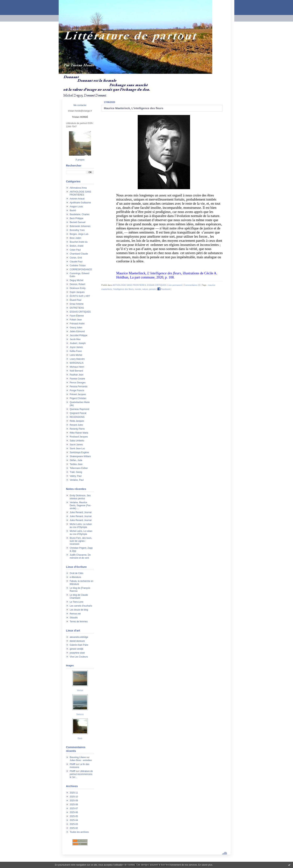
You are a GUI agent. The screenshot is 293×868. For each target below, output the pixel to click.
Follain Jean (76, 320)
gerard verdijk (77, 649)
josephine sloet (77, 653)
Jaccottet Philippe (78, 335)
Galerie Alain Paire (79, 645)
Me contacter (80, 105)
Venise (80, 690)
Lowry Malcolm (77, 359)
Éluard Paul (75, 300)
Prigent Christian (78, 398)
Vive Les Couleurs (79, 657)
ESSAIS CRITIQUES (80, 312)
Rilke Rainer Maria (79, 433)
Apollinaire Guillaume (80, 203)
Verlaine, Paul (77, 480)
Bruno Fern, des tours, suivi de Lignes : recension (81, 541)
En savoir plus (205, 865)
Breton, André (77, 246)
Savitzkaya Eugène (79, 452)
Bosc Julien (75, 238)
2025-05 (74, 816)
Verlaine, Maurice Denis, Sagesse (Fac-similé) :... (80, 505)
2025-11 (74, 793)
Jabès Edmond (77, 331)
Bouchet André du (79, 242)
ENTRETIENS (77, 308)
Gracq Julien (76, 328)
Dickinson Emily (78, 288)
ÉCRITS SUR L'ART (80, 296)
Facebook (164, 289)
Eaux (80, 738)
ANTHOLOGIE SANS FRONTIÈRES (129, 285)
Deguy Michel (77, 280)
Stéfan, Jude (76, 460)
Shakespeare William (80, 456)
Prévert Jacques (78, 394)
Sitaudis (74, 618)
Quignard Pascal (78, 413)
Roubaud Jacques (79, 437)
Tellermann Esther (79, 468)
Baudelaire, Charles (80, 214)
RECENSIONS (77, 417)
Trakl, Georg (76, 472)
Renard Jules (76, 425)
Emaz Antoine (77, 304)
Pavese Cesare (77, 379)
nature (145, 289)
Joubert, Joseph (78, 343)
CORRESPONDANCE (81, 269)
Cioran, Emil (76, 258)
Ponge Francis (77, 390)
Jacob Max (75, 339)
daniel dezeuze (77, 641)
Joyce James (76, 347)
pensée (152, 289)
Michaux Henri (77, 367)
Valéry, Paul (76, 476)
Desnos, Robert (77, 284)
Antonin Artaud (77, 199)
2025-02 (74, 828)
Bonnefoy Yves (77, 230)
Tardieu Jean (76, 464)
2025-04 (74, 820)
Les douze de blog (79, 610)
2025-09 (74, 801)
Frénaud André (77, 324)
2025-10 (74, 797)
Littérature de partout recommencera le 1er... (81, 774)
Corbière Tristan (78, 266)
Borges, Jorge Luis (79, 234)
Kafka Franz (76, 351)
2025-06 (74, 812)
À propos (80, 160)
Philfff (73, 764)
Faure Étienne (77, 316)
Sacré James (76, 445)
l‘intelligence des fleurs (123, 289)
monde (138, 289)
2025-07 (74, 808)
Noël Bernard (76, 371)
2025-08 (74, 805)
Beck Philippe (77, 218)
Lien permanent (175, 285)
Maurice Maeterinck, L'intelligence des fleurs (134, 108)
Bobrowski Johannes (80, 226)
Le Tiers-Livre (77, 602)
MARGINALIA (77, 363)
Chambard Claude (79, 254)
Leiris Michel (76, 355)
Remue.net (75, 614)
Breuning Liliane (78, 757)
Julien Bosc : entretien (81, 760)
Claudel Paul (76, 262)
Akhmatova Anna (78, 188)
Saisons (80, 714)
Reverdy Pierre (77, 429)
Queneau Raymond (79, 409)
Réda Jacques (77, 421)
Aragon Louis (76, 207)
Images (70, 666)
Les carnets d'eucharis (81, 606)
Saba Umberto (77, 441)
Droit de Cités (77, 573)
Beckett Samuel (78, 222)
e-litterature (75, 577)
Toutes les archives (79, 832)
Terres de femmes (79, 622)
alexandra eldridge (79, 637)
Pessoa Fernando (79, 387)
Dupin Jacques (77, 292)
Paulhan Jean (77, 375)
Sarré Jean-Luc (77, 449)
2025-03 (74, 824)
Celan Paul (75, 250)
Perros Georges (78, 383)
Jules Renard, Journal (81, 512)
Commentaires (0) (192, 285)
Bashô (73, 210)
